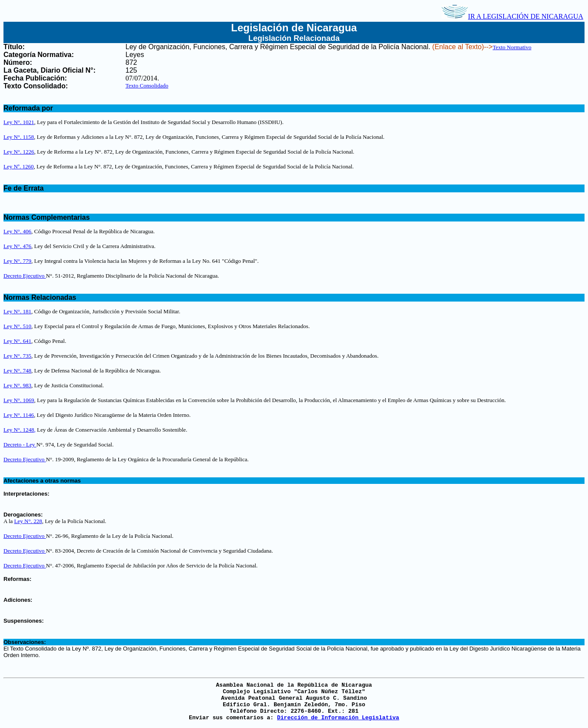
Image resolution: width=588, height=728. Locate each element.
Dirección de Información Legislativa (338, 718)
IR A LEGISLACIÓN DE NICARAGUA (512, 16)
